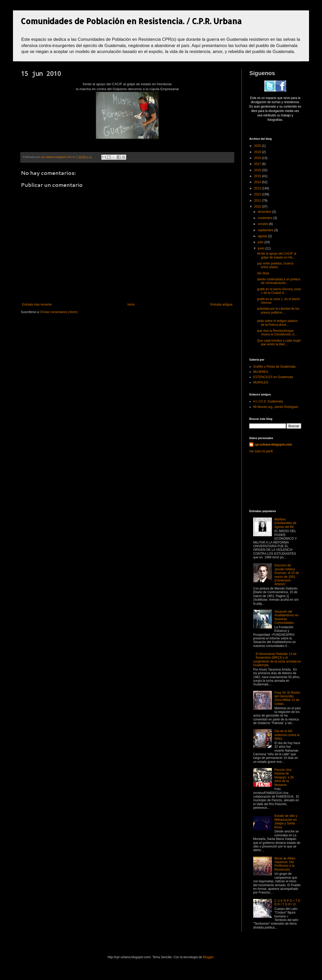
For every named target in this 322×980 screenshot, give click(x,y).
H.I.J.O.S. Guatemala (268, 401)
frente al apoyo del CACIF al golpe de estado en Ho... (277, 255)
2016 (258, 170)
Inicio (131, 304)
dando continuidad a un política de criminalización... (279, 281)
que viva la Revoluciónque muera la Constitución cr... (277, 333)
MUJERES (261, 372)
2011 (258, 201)
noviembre (266, 218)
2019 (258, 152)
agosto (263, 236)
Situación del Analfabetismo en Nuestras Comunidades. (287, 617)
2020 (258, 146)
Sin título (263, 273)
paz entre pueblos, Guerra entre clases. (275, 265)
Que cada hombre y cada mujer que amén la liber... (279, 342)
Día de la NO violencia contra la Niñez (287, 735)
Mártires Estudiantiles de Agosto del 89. (286, 523)
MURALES (261, 382)
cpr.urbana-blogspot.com (273, 445)
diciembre (265, 212)
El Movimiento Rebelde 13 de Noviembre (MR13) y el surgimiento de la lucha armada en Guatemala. (277, 660)
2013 (258, 188)
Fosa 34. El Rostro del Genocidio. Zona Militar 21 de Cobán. (287, 698)
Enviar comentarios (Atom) (59, 312)
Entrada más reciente (37, 304)
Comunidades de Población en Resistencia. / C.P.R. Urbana (131, 21)
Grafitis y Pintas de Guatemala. (275, 367)
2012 (258, 194)
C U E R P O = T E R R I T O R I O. (287, 903)
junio (262, 248)
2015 (258, 176)
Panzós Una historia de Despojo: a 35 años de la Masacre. (284, 777)
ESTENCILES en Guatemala (273, 377)
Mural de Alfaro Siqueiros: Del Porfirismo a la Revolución (285, 864)
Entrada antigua (221, 304)
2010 (258, 207)
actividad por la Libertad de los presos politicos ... (278, 310)
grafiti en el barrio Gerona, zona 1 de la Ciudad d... (279, 291)
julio (261, 242)
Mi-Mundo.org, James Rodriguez (276, 407)
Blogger (208, 957)
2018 (258, 158)
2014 (258, 182)
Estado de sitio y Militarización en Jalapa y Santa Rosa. (286, 821)
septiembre (266, 230)
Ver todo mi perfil (261, 451)
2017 (258, 164)
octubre (263, 224)
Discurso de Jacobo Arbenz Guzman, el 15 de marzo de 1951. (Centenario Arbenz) (287, 575)
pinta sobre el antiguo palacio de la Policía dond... (277, 323)
